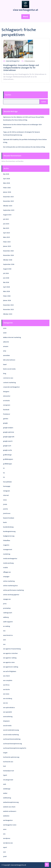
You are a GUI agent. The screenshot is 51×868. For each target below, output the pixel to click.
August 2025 (7, 215)
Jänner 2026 (7, 192)
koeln (5, 522)
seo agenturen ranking (11, 667)
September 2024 (9, 264)
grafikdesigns (8, 464)
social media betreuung (11, 730)
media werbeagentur (10, 559)
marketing (7, 554)
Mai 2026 (6, 174)
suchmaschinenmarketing (12, 739)
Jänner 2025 (7, 246)
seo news (6, 694)
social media (7, 726)
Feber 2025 (7, 242)
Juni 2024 (6, 278)
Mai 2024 (6, 282)
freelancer (7, 414)
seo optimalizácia (9, 708)
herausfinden (7, 482)
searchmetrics (8, 635)
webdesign (7, 789)
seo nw (5, 703)
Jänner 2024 (7, 300)
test (4, 766)
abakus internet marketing (12, 337)
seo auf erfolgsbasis (10, 671)
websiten (6, 816)
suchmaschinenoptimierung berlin (15, 748)
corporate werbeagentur (11, 387)
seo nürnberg (8, 698)
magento (6, 545)
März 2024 (6, 291)
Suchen (8, 95)
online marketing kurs (10, 586)
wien (5, 829)
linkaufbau (7, 540)
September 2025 (9, 210)
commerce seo (8, 378)
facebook (6, 410)
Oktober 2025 (8, 206)
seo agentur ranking (10, 658)
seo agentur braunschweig (12, 649)
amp (5, 351)
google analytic (8, 428)
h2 (4, 473)
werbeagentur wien (10, 825)
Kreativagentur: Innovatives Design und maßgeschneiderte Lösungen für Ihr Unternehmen (21, 68)
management (8, 549)
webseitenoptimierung (11, 802)
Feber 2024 (7, 296)
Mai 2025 (6, 228)
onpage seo (7, 599)
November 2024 (8, 255)
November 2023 (8, 309)
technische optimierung (11, 757)
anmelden (6, 355)
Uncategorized (8, 780)
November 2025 (8, 201)
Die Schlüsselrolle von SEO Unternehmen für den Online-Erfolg (24, 147)
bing (5, 374)
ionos (5, 500)
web (5, 784)
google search (8, 441)
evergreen (7, 405)
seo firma (6, 685)
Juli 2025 (6, 219)
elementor (7, 396)
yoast (5, 856)
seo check (6, 676)
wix (4, 834)
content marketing (9, 383)
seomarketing (8, 717)
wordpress (7, 838)
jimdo (5, 504)
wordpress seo (8, 843)
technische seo (8, 762)
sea (4, 631)
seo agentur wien (9, 662)
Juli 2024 (6, 273)
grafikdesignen (8, 459)
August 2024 (7, 269)
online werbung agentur (11, 595)
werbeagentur (8, 820)
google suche (8, 450)
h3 (4, 477)
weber (5, 793)
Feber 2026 (7, 188)
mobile (5, 568)
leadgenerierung (9, 536)
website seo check (9, 807)
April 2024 (6, 287)
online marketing (9, 581)
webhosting (7, 798)
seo (4, 644)
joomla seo (7, 513)
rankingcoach (8, 613)
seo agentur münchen (10, 653)
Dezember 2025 (8, 197)
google (5, 423)
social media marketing (11, 735)
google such (7, 446)
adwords (6, 342)
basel (5, 364)
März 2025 (7, 237)
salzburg (6, 617)
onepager (6, 577)
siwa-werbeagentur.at (25, 10)
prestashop (7, 608)
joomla (5, 509)
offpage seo (7, 572)
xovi (4, 852)
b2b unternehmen (9, 360)
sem (5, 640)
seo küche (6, 689)
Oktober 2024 (8, 260)
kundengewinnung (9, 531)
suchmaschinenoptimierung (12, 744)
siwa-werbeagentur (13, 61)
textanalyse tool (9, 771)
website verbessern (10, 811)
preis (5, 604)
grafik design (7, 455)
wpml (5, 847)
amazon (6, 346)
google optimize (9, 432)
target (5, 753)
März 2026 (7, 183)
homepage (7, 486)
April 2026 (7, 179)
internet (6, 495)
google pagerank (9, 437)
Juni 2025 (6, 224)
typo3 (5, 775)
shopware (6, 721)
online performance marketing (13, 590)
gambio (6, 419)
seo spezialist (8, 712)
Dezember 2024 (8, 251)
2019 (5, 328)
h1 (4, 468)
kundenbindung (8, 527)
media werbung (8, 563)
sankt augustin (8, 622)
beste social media (9, 369)
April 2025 (7, 233)
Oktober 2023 (8, 314)
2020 (5, 333)
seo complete (8, 680)
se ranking (7, 626)
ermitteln (6, 401)
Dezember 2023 (8, 305)
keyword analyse (9, 518)
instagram (7, 491)
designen (6, 392)
